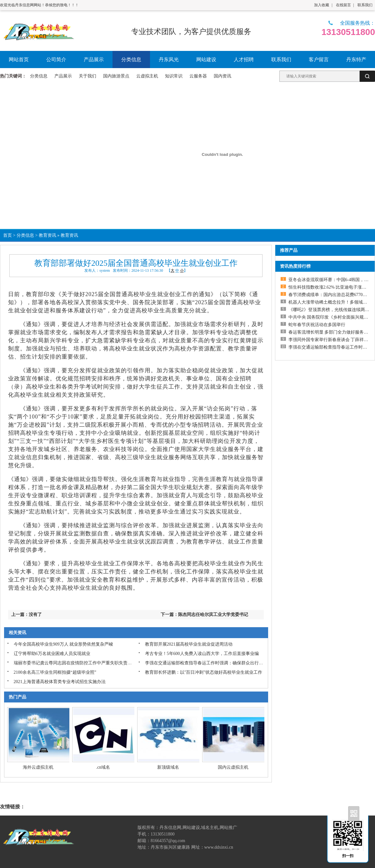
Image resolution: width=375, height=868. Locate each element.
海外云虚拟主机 (38, 767)
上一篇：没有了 (27, 615)
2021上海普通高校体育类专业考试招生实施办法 (60, 682)
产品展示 (63, 76)
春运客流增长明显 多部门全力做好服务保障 (331, 332)
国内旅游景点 (116, 76)
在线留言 (343, 5)
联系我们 (365, 5)
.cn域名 (103, 767)
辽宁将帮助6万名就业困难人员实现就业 (52, 654)
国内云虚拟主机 (233, 767)
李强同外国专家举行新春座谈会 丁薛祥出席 (331, 340)
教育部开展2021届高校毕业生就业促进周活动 (189, 644)
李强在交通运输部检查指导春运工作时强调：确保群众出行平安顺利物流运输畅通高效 (228, 663)
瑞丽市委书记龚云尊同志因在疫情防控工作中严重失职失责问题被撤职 (82, 663)
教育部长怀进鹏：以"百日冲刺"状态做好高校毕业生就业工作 (204, 672)
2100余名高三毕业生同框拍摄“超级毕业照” (55, 672)
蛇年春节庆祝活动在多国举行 (317, 325)
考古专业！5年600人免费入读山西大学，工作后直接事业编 (202, 654)
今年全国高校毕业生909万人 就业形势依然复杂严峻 (64, 644)
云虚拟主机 (147, 76)
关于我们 (87, 76)
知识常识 (174, 76)
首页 (7, 235)
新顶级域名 (168, 767)
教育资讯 (47, 235)
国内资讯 (222, 76)
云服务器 (198, 76)
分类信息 (39, 76)
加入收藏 (322, 5)
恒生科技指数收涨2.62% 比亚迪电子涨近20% (331, 287)
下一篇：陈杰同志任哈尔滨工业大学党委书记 (204, 615)
